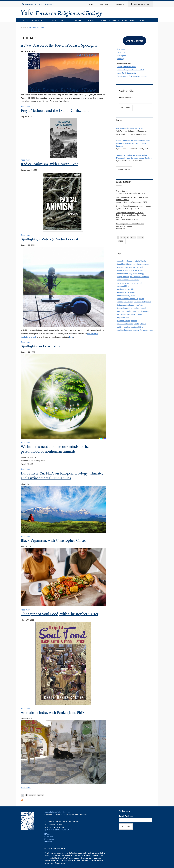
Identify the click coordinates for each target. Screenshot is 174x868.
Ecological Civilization (96, 20)
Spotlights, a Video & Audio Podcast (49, 239)
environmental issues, (126, 292)
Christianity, (131, 264)
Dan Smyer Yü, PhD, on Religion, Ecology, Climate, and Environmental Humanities (62, 476)
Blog (142, 20)
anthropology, (130, 261)
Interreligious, (123, 308)
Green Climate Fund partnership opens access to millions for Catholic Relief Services (133, 143)
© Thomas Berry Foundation (58, 830)
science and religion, (125, 324)
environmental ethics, (126, 289)
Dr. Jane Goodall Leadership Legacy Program (134, 206)
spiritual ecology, (124, 327)
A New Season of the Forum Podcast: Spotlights (59, 45)
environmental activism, (140, 277)
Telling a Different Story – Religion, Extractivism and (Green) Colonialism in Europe (132, 215)
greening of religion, (125, 302)
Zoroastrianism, (146, 330)
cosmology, (134, 267)
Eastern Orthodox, (125, 270)
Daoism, (142, 267)
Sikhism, (143, 324)
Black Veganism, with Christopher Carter (53, 540)
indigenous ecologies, (126, 305)
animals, (121, 261)
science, (134, 321)
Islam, (131, 308)
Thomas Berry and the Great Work (130, 70)
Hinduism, (138, 302)
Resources (114, 20)
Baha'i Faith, (141, 261)
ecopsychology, (123, 277)
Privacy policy (67, 812)
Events (133, 20)
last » (40, 795)
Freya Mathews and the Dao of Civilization (55, 111)
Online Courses (122, 191)
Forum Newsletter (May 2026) (129, 128)
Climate (53, 20)
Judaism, (145, 308)
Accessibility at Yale (52, 812)
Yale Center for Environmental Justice (132, 76)
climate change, (143, 264)
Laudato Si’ (65, 20)
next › (32, 795)
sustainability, (137, 327)
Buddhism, (121, 264)
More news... (124, 169)
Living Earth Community (126, 73)
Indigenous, (147, 302)
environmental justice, (126, 296)
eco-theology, (138, 270)
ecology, (141, 274)
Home (23, 27)
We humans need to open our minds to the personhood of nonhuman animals (55, 449)
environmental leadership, (128, 299)
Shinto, (137, 324)
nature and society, (125, 311)
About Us (24, 20)
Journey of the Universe (126, 67)
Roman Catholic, (124, 321)
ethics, (141, 299)
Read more (26, 106)
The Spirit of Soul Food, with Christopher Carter (60, 614)
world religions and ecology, (128, 330)
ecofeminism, (123, 274)
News (125, 20)
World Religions (39, 20)
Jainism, (138, 308)
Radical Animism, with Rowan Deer (49, 164)
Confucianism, (123, 267)
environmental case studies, (129, 280)
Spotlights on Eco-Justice (41, 346)
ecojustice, (133, 274)
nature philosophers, (141, 311)
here (71, 337)
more (121, 241)
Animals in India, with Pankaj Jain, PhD (52, 713)
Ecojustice (78, 20)
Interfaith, (139, 305)
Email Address (126, 97)
